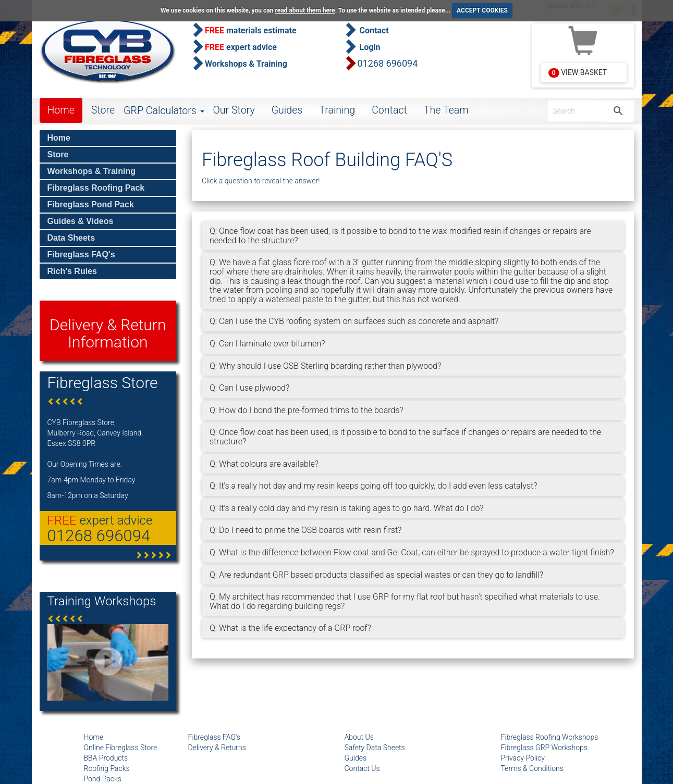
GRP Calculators (164, 111)
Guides (287, 110)
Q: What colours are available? (264, 464)
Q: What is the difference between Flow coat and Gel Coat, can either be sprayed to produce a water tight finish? (412, 552)
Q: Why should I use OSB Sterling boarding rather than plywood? (325, 366)
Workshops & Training (92, 171)
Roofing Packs (107, 768)
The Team (446, 110)
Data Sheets (71, 238)
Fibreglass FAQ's (81, 254)
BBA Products (106, 758)
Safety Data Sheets (375, 748)
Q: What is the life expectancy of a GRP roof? (290, 628)
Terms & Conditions (532, 768)
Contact (389, 110)
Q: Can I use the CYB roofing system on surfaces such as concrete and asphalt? (354, 321)
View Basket (578, 73)
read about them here (305, 10)
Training (337, 110)
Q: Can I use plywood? (249, 388)
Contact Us (362, 768)
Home (61, 110)
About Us (359, 737)
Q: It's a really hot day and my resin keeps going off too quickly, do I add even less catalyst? (373, 486)
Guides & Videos (81, 221)
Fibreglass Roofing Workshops (550, 737)
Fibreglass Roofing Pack (96, 188)
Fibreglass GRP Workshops (544, 748)
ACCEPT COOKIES (482, 10)
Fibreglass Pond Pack (91, 204)
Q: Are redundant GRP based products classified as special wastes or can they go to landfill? (376, 575)
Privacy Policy (523, 758)
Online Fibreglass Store (121, 748)
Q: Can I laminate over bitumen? (267, 344)
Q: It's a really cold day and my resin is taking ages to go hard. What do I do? (347, 508)
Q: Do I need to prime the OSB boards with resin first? (305, 530)
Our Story (234, 110)
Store (103, 110)
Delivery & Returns (217, 748)
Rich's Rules (72, 271)
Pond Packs (103, 779)
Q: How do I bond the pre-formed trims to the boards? (307, 410)
